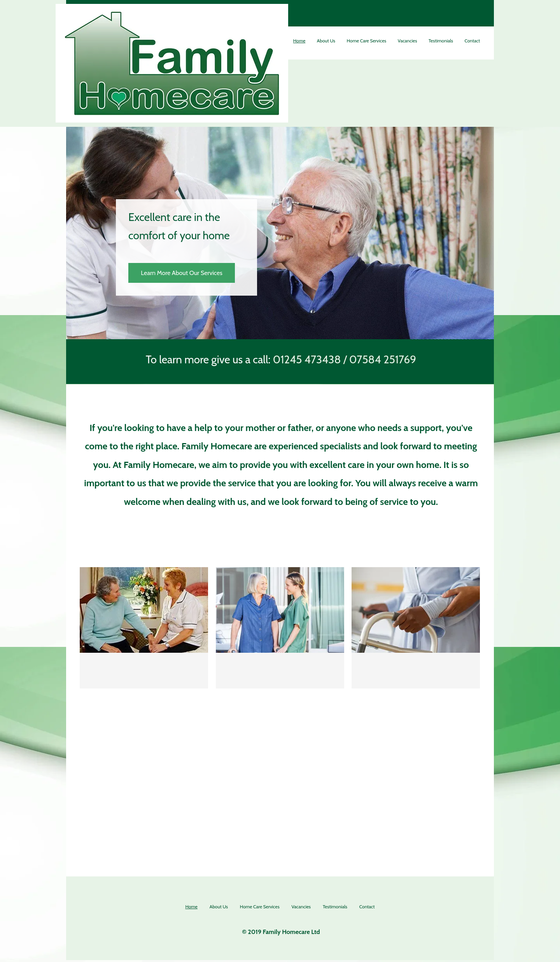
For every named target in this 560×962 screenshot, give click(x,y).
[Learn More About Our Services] (182, 273)
